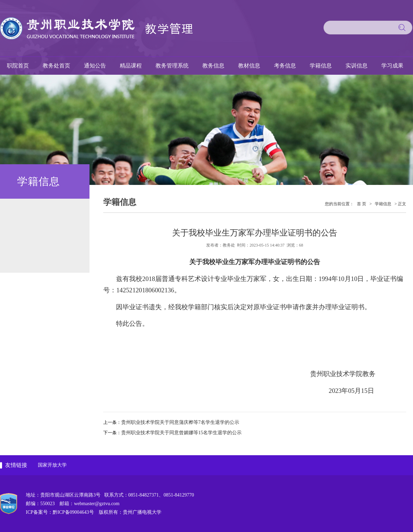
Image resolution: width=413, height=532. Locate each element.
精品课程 (131, 66)
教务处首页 (56, 66)
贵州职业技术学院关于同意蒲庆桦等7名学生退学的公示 (180, 422)
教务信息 (213, 66)
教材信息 (249, 66)
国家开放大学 (52, 465)
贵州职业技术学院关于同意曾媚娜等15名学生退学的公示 (181, 433)
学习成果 (392, 66)
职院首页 (18, 66)
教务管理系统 (172, 66)
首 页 (362, 204)
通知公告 (95, 66)
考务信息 (285, 66)
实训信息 (357, 66)
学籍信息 (321, 66)
